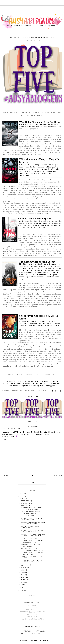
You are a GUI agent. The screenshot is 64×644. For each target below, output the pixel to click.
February (25, 582)
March (24, 580)
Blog (23, 375)
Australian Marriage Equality (32, 620)
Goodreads (51, 375)
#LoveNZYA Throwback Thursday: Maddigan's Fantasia (34, 523)
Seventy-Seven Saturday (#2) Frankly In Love (32, 553)
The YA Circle (32, 615)
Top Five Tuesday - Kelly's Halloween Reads (31, 513)
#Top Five (15, 391)
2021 (22, 494)
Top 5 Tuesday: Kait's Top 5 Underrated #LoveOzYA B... (32, 549)
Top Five (41, 391)
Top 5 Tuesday (31, 391)
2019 (22, 499)
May (23, 575)
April (23, 577)
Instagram (37, 375)
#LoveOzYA (6, 391)
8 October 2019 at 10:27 (11, 428)
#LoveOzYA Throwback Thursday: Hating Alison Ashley (33, 509)
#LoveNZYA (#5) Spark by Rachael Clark (30, 545)
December (25, 501)
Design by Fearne (41, 641)
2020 (22, 496)
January (25, 585)
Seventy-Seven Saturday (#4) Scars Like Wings (32, 531)
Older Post (58, 475)
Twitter (29, 375)
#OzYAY (32, 613)
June (23, 572)
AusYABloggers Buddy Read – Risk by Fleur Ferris (32, 561)
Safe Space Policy (35, 634)
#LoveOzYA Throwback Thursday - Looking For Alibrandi (33, 535)
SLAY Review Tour (28, 516)
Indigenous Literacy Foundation (32, 611)
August (24, 568)
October (25, 506)
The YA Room (32, 616)
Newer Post (6, 475)
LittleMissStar (32, 427)
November (25, 503)
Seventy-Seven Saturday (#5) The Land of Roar (32, 519)
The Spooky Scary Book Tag (31, 538)
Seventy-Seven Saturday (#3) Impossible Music (32, 541)
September (26, 565)
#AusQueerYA (32, 608)
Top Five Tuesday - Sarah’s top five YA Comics (33, 527)
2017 (22, 590)
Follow (32, 596)
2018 (22, 588)
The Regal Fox (32, 609)
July (23, 570)
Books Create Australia (32, 618)
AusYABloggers (27, 641)
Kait (18, 112)
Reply (4, 440)
